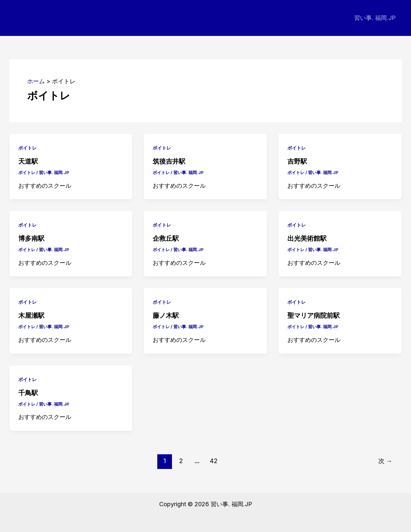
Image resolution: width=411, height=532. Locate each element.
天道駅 (28, 161)
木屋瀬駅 (31, 315)
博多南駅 (31, 238)
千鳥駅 (28, 393)
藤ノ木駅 (166, 315)
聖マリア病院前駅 (314, 315)
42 (214, 461)
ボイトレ (27, 148)
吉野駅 (297, 161)
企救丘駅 (166, 238)
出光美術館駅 (307, 238)
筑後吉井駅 (169, 161)
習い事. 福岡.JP (375, 18)
